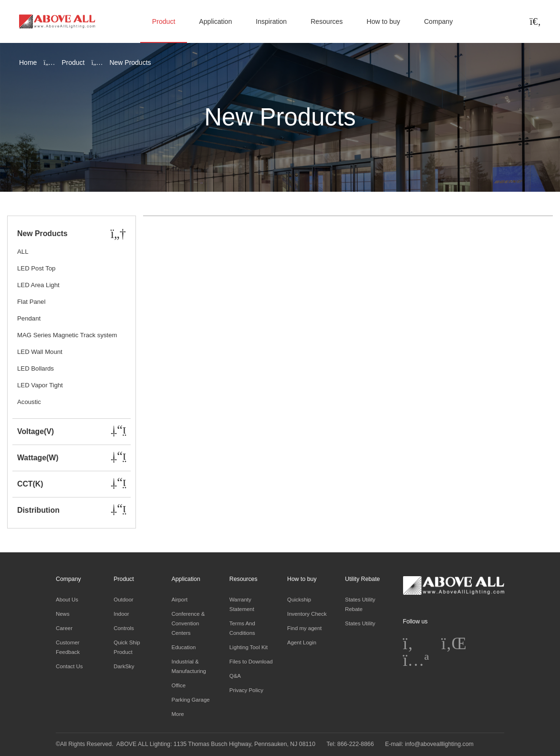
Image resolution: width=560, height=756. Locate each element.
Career (64, 628)
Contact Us (69, 666)
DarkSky (124, 666)
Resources (327, 21)
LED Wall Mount (40, 352)
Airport (180, 600)
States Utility (360, 623)
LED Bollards (36, 368)
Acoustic (29, 402)
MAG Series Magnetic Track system (67, 335)
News (63, 614)
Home (28, 62)
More (178, 714)
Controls (124, 628)
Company (438, 21)
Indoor (121, 614)
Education (184, 647)
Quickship (299, 600)
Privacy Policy (246, 690)
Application (215, 21)
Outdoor (123, 600)
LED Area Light (38, 285)
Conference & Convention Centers (188, 623)
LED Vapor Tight (40, 385)
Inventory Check (307, 614)
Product (164, 21)
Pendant (29, 318)
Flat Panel (31, 302)
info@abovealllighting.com (439, 744)
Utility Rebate (362, 579)
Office (179, 685)
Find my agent (304, 628)
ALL (23, 252)
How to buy (383, 21)
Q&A (235, 676)
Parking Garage (191, 700)
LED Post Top (36, 268)
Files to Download (251, 662)
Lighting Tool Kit (249, 647)
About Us (67, 600)
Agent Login (302, 642)
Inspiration (271, 21)
